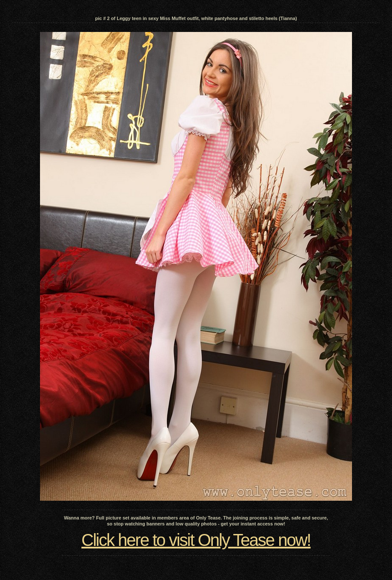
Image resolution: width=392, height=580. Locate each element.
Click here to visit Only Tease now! (196, 540)
